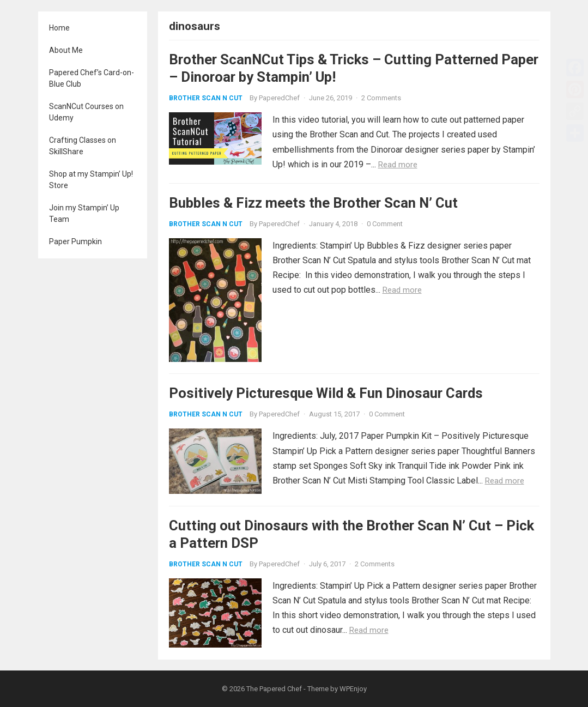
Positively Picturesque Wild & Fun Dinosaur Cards (326, 393)
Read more (398, 165)
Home (59, 28)
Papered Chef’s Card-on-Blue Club (92, 78)
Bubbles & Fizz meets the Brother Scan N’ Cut (313, 203)
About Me (66, 50)
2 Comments (381, 98)
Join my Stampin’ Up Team (84, 213)
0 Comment (385, 224)
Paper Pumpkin (75, 241)
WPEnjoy (353, 689)
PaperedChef (279, 98)
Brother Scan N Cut (206, 98)
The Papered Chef (274, 689)
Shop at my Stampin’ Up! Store (91, 180)
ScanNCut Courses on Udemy (86, 112)
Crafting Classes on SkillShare (83, 146)
